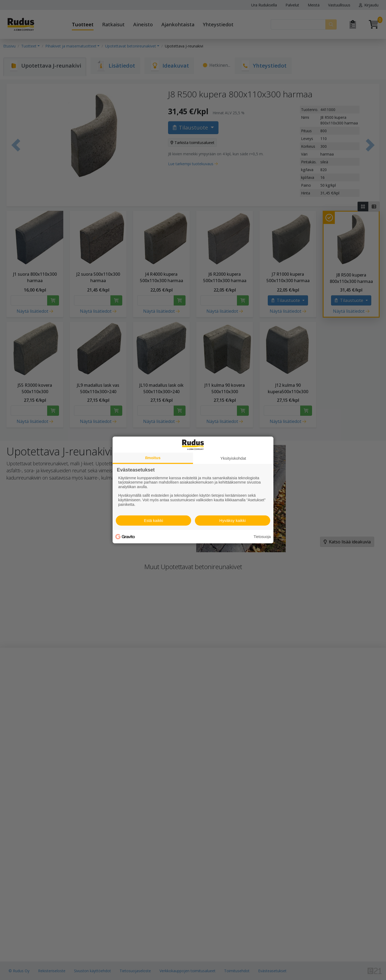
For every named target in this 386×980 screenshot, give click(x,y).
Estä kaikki (154, 520)
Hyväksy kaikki (232, 520)
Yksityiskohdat (233, 458)
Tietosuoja (262, 537)
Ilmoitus (153, 458)
